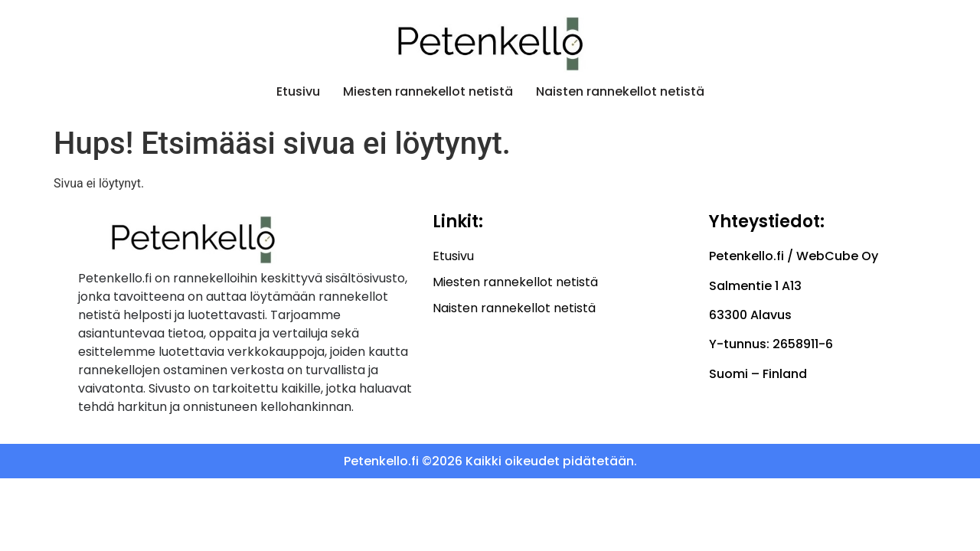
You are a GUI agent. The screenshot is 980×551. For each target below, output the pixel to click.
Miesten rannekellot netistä (428, 91)
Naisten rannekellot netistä (620, 91)
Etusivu (298, 91)
